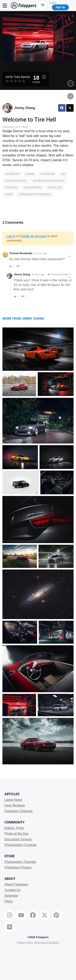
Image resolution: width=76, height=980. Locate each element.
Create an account (33, 236)
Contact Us (12, 890)
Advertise (11, 896)
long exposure (33, 188)
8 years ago (41, 253)
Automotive (12, 174)
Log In (53, 3)
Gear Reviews (15, 805)
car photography (16, 181)
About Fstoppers (16, 884)
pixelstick (11, 188)
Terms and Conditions (47, 942)
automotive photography (49, 181)
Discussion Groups (18, 839)
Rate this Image (18, 77)
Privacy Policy (25, 942)
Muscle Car (55, 188)
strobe (30, 174)
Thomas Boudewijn (21, 253)
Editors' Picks (14, 828)
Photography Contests (20, 845)
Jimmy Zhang (25, 108)
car (63, 174)
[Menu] (5, 5)
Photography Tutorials (20, 862)
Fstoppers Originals (19, 811)
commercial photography (35, 194)
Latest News (13, 800)
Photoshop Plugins (18, 867)
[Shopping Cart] (43, 5)
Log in (11, 236)
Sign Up (60, 7)
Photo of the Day (17, 834)
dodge (9, 194)
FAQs (9, 901)
